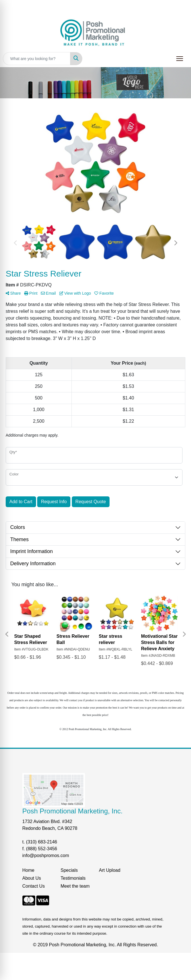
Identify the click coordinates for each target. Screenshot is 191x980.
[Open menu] (180, 59)
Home (29, 870)
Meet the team (75, 886)
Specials (69, 870)
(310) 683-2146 (42, 842)
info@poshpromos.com (46, 855)
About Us (32, 878)
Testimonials (73, 878)
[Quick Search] (37, 59)
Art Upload (110, 870)
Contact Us (34, 886)
